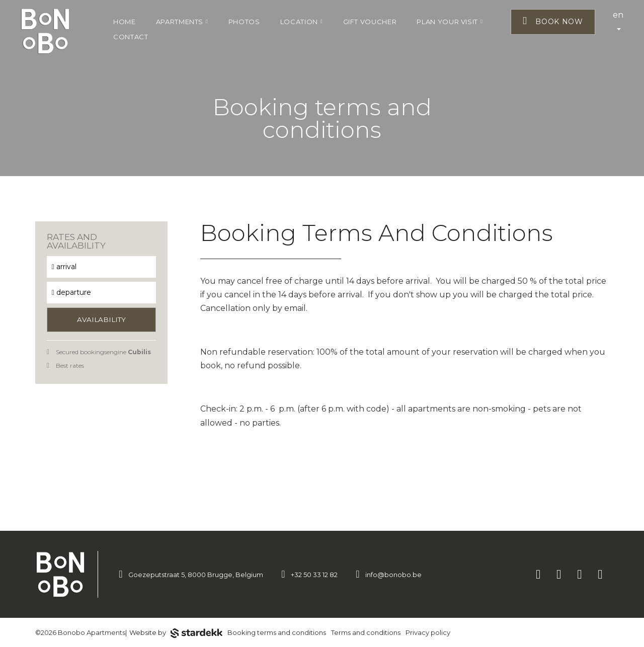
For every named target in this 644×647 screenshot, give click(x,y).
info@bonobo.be (393, 575)
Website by (176, 633)
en (618, 20)
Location (302, 22)
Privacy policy (428, 632)
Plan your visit (450, 22)
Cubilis (139, 352)
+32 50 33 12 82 (314, 575)
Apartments (182, 22)
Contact (131, 37)
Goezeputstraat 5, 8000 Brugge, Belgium (196, 575)
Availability (101, 319)
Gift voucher (370, 22)
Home (125, 22)
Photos (244, 22)
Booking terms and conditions (277, 632)
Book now (553, 21)
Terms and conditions (366, 632)
